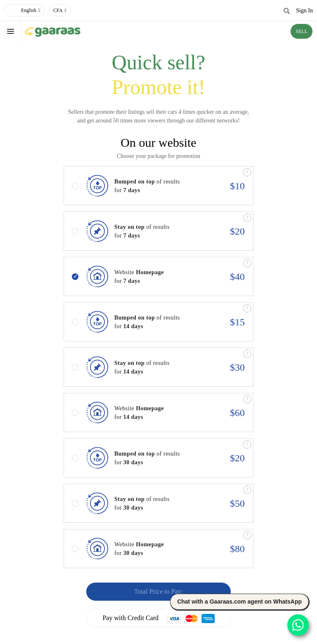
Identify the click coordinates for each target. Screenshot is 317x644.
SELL (302, 31)
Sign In (304, 11)
